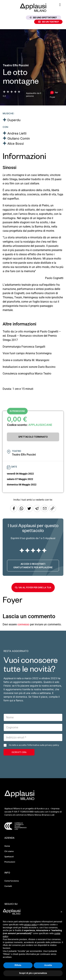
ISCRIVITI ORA (19, 752)
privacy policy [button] (30, 925)
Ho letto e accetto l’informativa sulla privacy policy (34, 745)
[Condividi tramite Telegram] (37, 511)
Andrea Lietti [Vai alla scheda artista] (17, 133)
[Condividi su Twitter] (30, 511)
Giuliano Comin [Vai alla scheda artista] (19, 138)
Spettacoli (9, 857)
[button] (60, 5)
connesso (23, 624)
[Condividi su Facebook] (14, 511)
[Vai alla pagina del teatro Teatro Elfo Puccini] (16, 65)
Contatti (8, 886)
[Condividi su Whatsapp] (22, 511)
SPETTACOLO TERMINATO (33, 437)
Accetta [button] (48, 965)
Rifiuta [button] (18, 965)
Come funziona (12, 881)
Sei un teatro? (49, 22)
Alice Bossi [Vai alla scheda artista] (16, 144)
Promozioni (10, 862)
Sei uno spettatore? (43, 17)
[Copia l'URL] (45, 511)
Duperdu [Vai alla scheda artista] (14, 120)
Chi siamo (9, 851)
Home (7, 846)
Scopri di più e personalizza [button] (33, 973)
